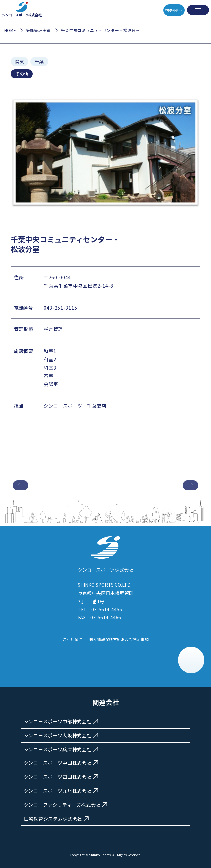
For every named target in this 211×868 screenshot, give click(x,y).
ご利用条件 (73, 639)
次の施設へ (190, 485)
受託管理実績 (38, 30)
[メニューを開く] (198, 10)
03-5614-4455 (107, 609)
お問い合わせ (169, 10)
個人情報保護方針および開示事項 (119, 639)
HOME (10, 30)
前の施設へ (21, 485)
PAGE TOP (191, 660)
